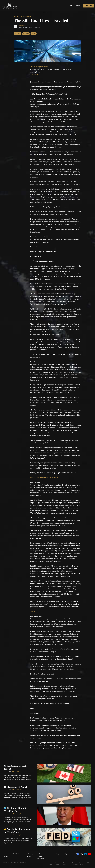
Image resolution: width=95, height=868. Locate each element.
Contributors (17, 854)
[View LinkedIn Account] (86, 854)
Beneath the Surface (24, 16)
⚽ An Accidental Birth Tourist (15, 767)
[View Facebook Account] (78, 854)
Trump (34, 34)
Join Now (89, 6)
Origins (59, 854)
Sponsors (68, 854)
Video (50, 854)
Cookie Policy (50, 864)
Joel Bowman (22, 26)
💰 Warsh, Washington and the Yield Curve (17, 831)
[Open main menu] (71, 6)
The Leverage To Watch (16, 787)
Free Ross (18, 34)
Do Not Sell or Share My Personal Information (78, 864)
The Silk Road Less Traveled (40, 67)
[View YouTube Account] (90, 854)
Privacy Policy (57, 864)
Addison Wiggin (17, 772)
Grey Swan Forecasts (41, 856)
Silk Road (26, 34)
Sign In (78, 6)
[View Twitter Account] (82, 854)
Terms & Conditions (65, 864)
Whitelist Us (90, 864)
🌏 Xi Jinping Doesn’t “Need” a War (15, 809)
